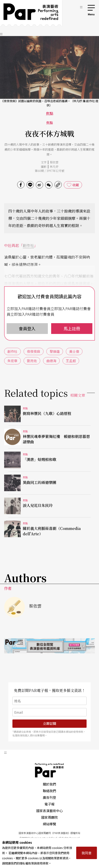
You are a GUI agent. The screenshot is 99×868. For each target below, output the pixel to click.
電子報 (49, 804)
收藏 (76, 185)
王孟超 (71, 361)
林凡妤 (54, 167)
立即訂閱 (49, 724)
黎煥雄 (55, 351)
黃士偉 (74, 351)
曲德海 (51, 361)
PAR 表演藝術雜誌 (49, 770)
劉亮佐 (32, 361)
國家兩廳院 (49, 817)
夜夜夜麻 (34, 351)
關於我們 (49, 784)
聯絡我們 (49, 791)
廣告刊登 (49, 797)
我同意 (87, 853)
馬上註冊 (72, 328)
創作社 (28, 245)
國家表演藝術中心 (49, 811)
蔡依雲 (54, 162)
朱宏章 (12, 361)
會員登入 (27, 328)
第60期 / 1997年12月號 (50, 171)
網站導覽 (49, 824)
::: (81, 7)
